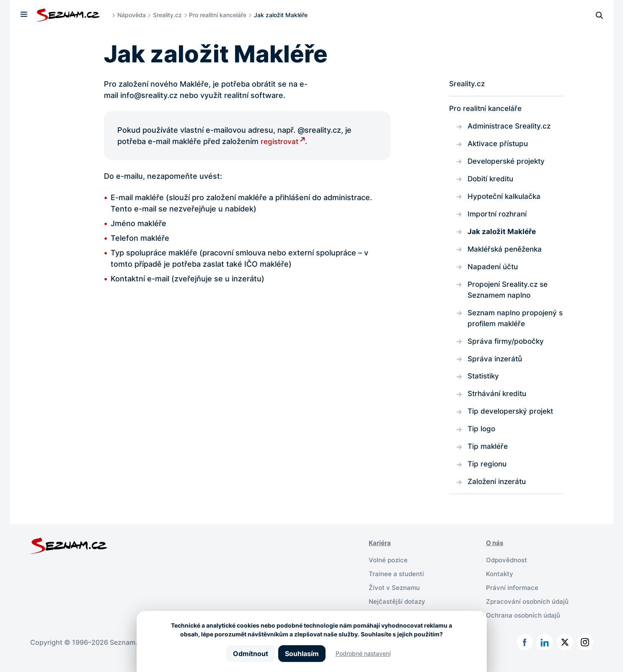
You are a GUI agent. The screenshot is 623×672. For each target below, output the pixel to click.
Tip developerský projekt (513, 420)
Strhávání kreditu (499, 402)
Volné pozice (389, 570)
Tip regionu (488, 474)
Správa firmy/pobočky (507, 348)
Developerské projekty (509, 163)
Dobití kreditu (492, 181)
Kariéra (381, 553)
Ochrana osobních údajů (525, 623)
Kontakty (500, 583)
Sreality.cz (169, 15)
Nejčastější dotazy (398, 610)
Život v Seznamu (395, 597)
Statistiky (485, 384)
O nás (495, 553)
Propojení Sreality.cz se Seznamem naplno (510, 295)
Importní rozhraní (499, 217)
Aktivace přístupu (499, 145)
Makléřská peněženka (507, 253)
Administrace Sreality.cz (511, 127)
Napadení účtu (494, 271)
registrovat (280, 141)
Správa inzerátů (496, 366)
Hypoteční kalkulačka (506, 199)
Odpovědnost (508, 570)
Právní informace (513, 597)
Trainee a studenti (397, 583)
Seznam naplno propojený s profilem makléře (515, 324)
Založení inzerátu (499, 492)
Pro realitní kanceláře (220, 15)
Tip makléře (489, 456)
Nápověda (134, 15)
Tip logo (482, 438)
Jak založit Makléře (502, 235)
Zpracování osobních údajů (530, 610)
